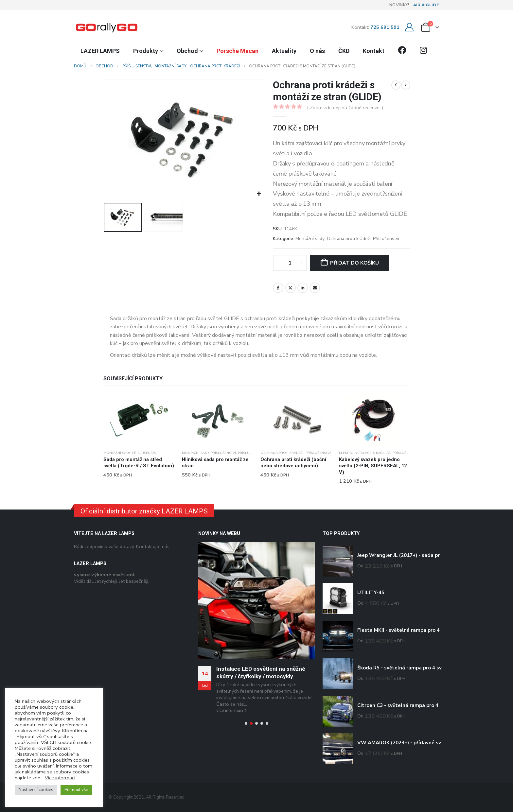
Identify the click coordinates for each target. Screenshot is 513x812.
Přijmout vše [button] (76, 790)
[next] (406, 85)
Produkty (146, 51)
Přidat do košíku (354, 263)
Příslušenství (386, 239)
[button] (246, 723)
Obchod (187, 51)
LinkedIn (303, 288)
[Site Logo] (107, 27)
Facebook (278, 288)
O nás (317, 51)
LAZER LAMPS (100, 51)
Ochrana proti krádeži (349, 239)
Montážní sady (310, 239)
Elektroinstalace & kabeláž (365, 453)
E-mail (315, 288)
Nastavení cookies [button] (36, 790)
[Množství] (290, 263)
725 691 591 (385, 27)
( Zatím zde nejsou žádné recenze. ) (345, 108)
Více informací (60, 778)
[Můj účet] (409, 27)
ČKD (344, 51)
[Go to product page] (139, 420)
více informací (231, 711)
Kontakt (374, 51)
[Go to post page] (256, 600)
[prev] (396, 85)
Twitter (291, 288)
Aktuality (284, 51)
